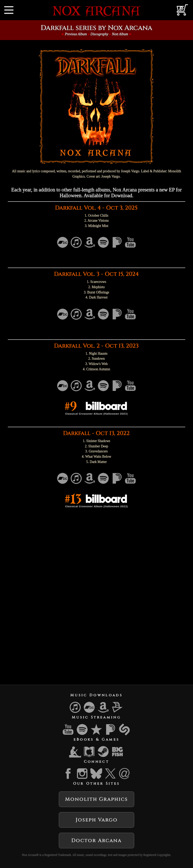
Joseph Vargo (97, 820)
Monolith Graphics (96, 799)
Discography (99, 34)
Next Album (120, 34)
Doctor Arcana (96, 840)
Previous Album (76, 34)
